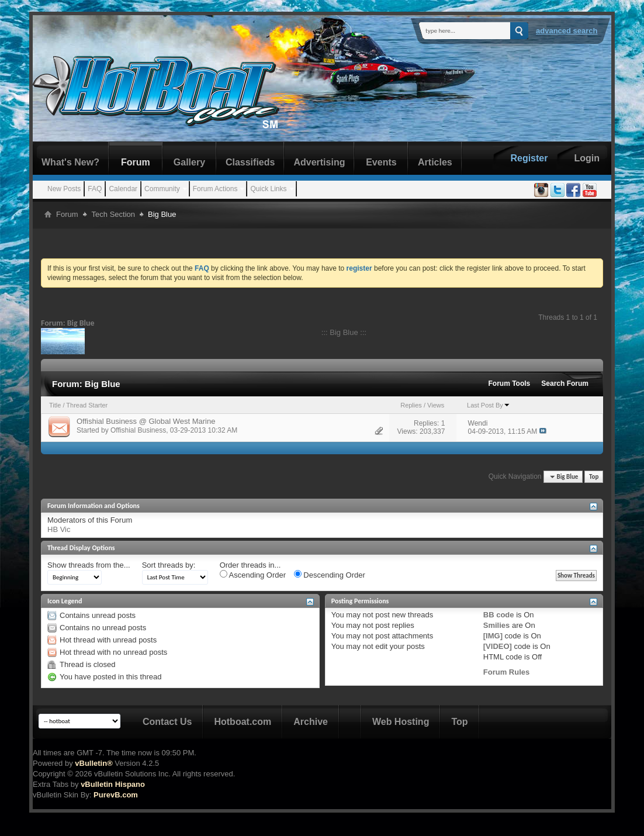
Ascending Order (253, 575)
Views (436, 405)
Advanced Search (567, 31)
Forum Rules (506, 672)
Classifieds (250, 162)
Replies (411, 405)
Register (529, 158)
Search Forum (565, 384)
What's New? (70, 162)
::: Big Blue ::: (344, 332)
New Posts (64, 189)
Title (55, 405)
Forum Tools (510, 384)
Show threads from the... (89, 565)
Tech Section (113, 214)
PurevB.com (116, 795)
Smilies (497, 625)
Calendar (123, 189)
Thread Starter (87, 405)
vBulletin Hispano (113, 784)
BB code (499, 615)
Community (162, 189)
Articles (435, 162)
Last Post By (489, 405)
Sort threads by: (169, 565)
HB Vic (59, 529)
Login (587, 158)
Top (594, 477)
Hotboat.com (243, 722)
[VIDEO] (498, 646)
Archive (311, 722)
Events (381, 162)
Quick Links (268, 189)
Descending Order (330, 575)
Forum (136, 162)
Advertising (319, 162)
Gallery (189, 162)
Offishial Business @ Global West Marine (146, 421)
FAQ (95, 189)
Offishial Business (138, 430)
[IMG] (493, 636)
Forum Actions (215, 189)
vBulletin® (94, 763)
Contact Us (167, 722)
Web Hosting (401, 722)
